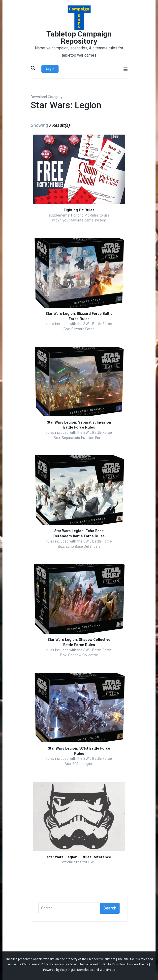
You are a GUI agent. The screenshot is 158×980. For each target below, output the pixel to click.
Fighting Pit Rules (79, 210)
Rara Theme (140, 964)
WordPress (107, 970)
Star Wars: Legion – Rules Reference (79, 857)
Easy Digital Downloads (77, 970)
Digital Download (115, 964)
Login (50, 69)
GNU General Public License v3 (44, 964)
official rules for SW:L (79, 862)
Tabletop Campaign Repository (79, 37)
